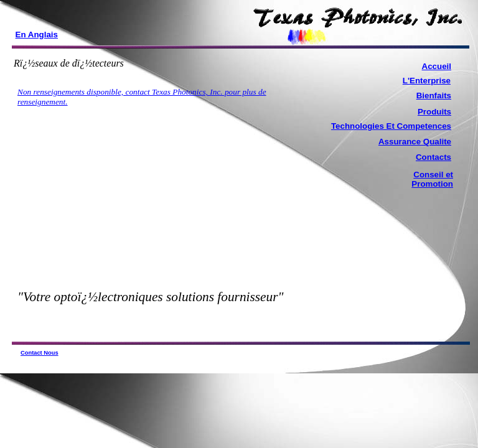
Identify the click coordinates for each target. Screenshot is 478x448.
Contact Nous (40, 353)
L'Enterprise (427, 81)
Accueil (437, 66)
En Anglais (37, 35)
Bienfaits (434, 96)
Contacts (433, 157)
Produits (434, 112)
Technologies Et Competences (391, 126)
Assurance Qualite (415, 142)
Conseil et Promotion (432, 179)
